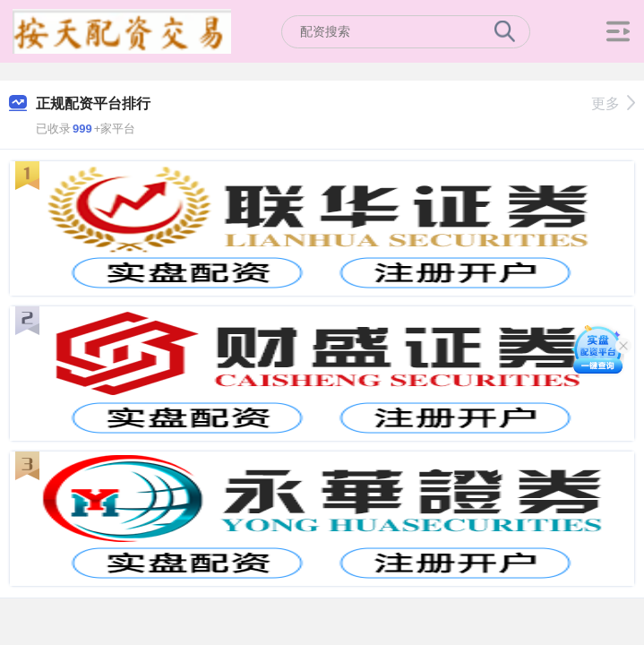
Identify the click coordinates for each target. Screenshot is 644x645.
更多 (613, 103)
